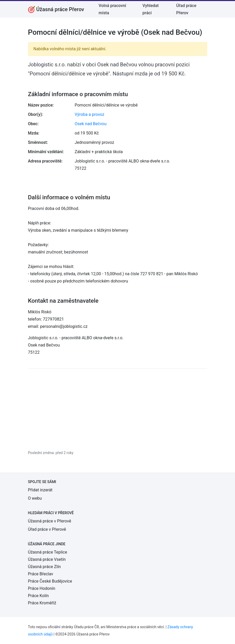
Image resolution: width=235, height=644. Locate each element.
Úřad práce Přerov (186, 9)
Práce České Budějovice (50, 581)
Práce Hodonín (42, 588)
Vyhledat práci (151, 9)
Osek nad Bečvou (91, 124)
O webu (35, 498)
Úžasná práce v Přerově (50, 521)
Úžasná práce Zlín (45, 567)
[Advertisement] (118, 409)
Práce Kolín (38, 596)
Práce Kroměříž (42, 603)
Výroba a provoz (90, 114)
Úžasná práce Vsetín (47, 559)
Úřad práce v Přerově (47, 529)
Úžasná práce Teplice (48, 552)
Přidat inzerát (40, 490)
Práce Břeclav (41, 574)
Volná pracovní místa (112, 9)
